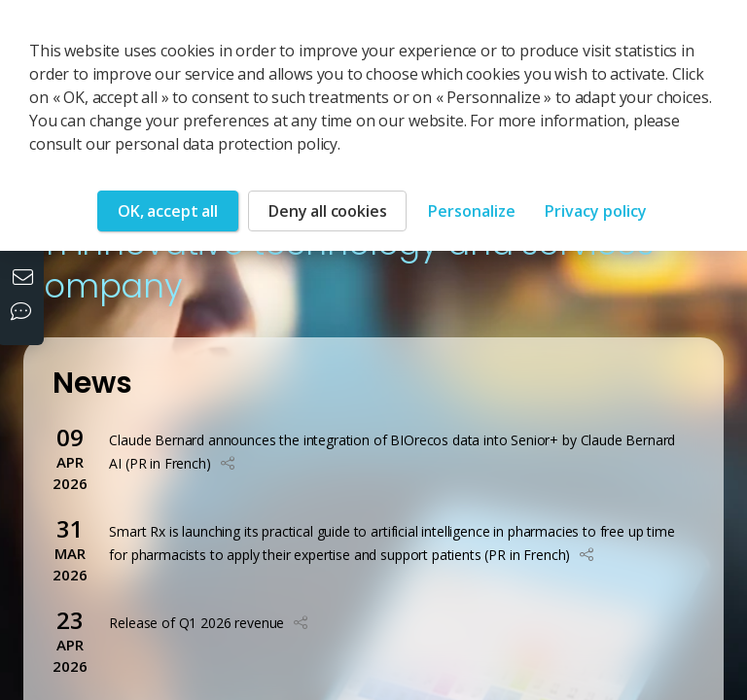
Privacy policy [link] (596, 211)
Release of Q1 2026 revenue (196, 623)
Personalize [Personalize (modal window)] (472, 211)
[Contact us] (25, 279)
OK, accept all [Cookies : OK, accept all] (168, 211)
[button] (228, 463)
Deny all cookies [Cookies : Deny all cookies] (327, 211)
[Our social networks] (25, 313)
